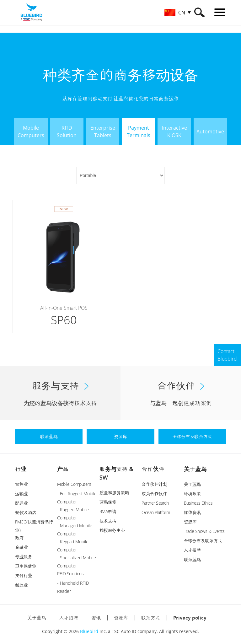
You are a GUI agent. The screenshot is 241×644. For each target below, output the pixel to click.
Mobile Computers (74, 484)
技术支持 (108, 521)
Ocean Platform (156, 512)
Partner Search (155, 503)
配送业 (21, 503)
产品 (63, 469)
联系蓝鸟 (192, 559)
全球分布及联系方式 (203, 541)
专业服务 (24, 557)
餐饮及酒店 (26, 512)
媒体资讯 (192, 512)
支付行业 (24, 575)
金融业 (21, 547)
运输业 (21, 494)
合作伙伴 (153, 469)
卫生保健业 (26, 566)
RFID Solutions (70, 574)
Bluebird (89, 631)
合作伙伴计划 (154, 484)
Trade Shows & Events (204, 531)
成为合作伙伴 (154, 494)
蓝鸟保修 (108, 502)
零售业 (21, 484)
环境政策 (192, 494)
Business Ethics (198, 503)
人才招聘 (192, 550)
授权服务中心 (112, 530)
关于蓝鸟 (195, 469)
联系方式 (151, 618)
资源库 (190, 522)
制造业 (21, 585)
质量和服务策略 (114, 493)
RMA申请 (108, 511)
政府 (19, 538)
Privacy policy (190, 618)
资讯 (96, 618)
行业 (21, 469)
